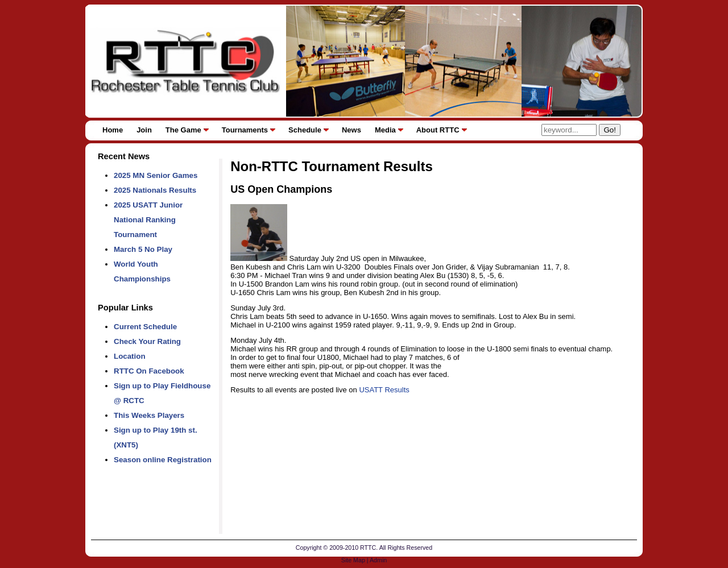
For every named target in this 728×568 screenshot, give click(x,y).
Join (144, 130)
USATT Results (384, 390)
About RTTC (438, 130)
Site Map (353, 560)
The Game (183, 130)
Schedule (305, 130)
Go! (609, 130)
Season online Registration (163, 460)
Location (130, 356)
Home (113, 130)
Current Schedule (145, 327)
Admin (378, 560)
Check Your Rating (147, 341)
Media (385, 130)
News (351, 130)
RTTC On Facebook (149, 371)
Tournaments (245, 130)
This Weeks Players (149, 415)
